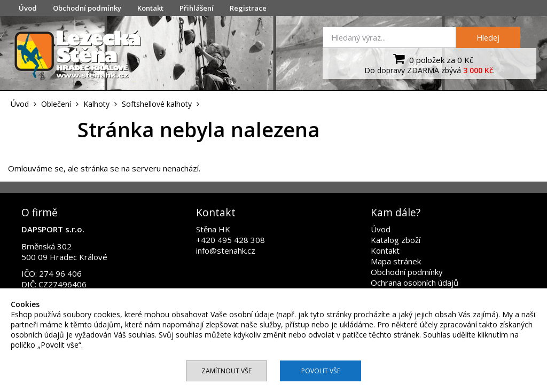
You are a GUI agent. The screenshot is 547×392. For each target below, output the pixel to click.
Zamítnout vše (226, 371)
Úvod (28, 8)
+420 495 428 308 (230, 240)
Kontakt (150, 8)
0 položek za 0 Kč (432, 59)
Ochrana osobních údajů (415, 283)
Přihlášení (197, 8)
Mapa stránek (396, 261)
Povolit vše (321, 371)
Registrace (248, 8)
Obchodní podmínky (87, 8)
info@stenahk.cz (226, 250)
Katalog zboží (396, 240)
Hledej (488, 37)
